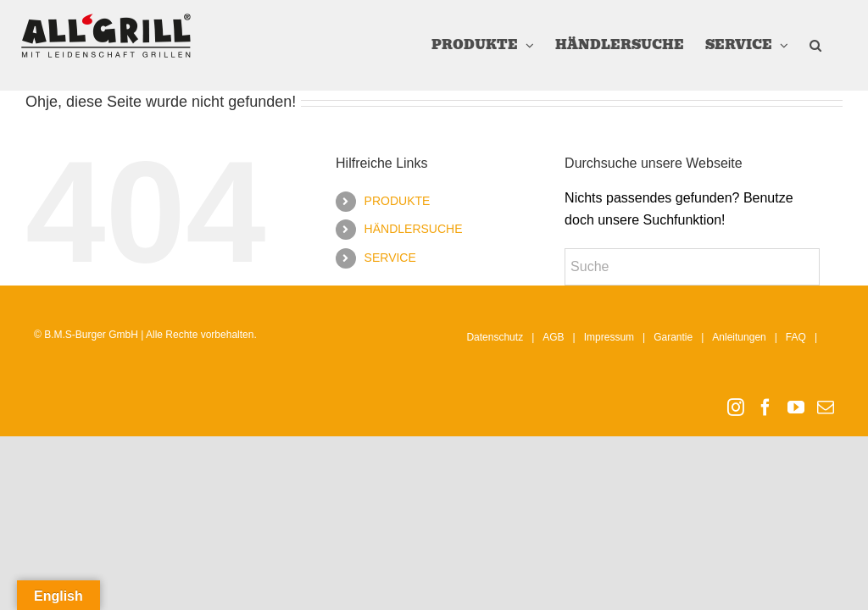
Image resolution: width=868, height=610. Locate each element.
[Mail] (826, 408)
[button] (815, 45)
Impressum (609, 337)
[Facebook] (765, 408)
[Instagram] (736, 408)
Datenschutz (495, 337)
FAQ (796, 337)
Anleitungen (739, 337)
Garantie (673, 337)
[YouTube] (796, 408)
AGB (553, 337)
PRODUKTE (398, 201)
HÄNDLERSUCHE (414, 229)
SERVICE (390, 258)
